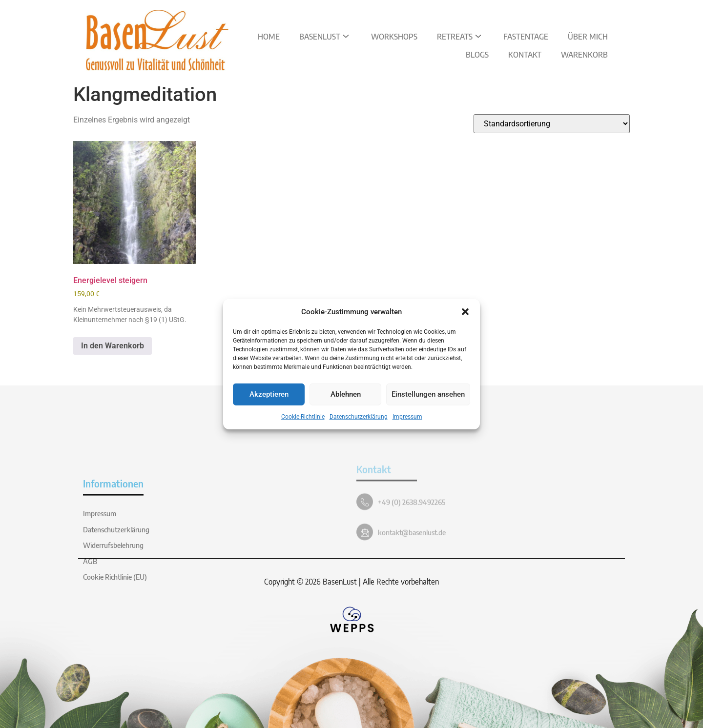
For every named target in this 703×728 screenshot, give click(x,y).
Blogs (477, 55)
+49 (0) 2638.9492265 (412, 543)
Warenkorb (584, 55)
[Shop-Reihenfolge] (552, 124)
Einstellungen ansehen (428, 394)
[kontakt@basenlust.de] (365, 573)
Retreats (459, 37)
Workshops (394, 37)
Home (269, 37)
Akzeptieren (269, 394)
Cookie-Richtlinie (303, 416)
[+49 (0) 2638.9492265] (365, 543)
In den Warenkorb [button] (113, 346)
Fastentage (526, 37)
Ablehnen (346, 394)
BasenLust (324, 37)
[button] (465, 312)
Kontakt (525, 55)
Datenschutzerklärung (359, 416)
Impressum (407, 416)
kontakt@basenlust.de (412, 573)
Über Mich (588, 37)
